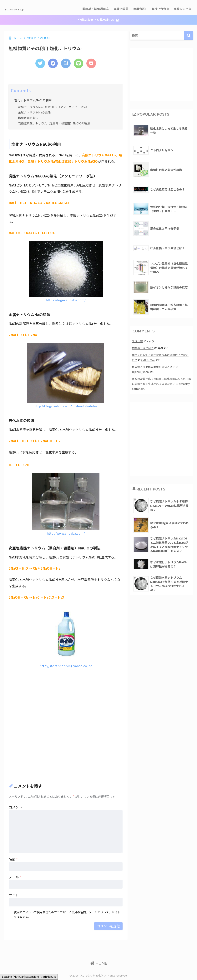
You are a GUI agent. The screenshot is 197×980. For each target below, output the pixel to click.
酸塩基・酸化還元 (96, 9)
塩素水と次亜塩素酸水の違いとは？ (154, 367)
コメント (15, 808)
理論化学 (121, 9)
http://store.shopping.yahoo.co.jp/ (66, 666)
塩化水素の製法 (28, 118)
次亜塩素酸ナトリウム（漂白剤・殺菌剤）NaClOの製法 (54, 124)
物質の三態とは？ (143, 348)
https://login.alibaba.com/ (66, 300)
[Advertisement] (38, 697)
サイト (14, 895)
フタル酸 (137, 341)
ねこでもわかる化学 (26, 9)
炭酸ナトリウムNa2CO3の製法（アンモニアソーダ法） (54, 107)
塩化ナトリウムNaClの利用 (33, 101)
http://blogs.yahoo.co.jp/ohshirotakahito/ (66, 406)
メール (15, 878)
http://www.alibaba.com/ (66, 534)
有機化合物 (160, 9)
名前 (13, 860)
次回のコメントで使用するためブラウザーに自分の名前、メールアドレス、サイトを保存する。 (67, 915)
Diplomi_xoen (141, 372)
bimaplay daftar (142, 389)
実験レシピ (182, 9)
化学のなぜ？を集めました (99, 20)
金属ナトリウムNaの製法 (34, 113)
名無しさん (148, 360)
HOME (99, 964)
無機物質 (140, 9)
